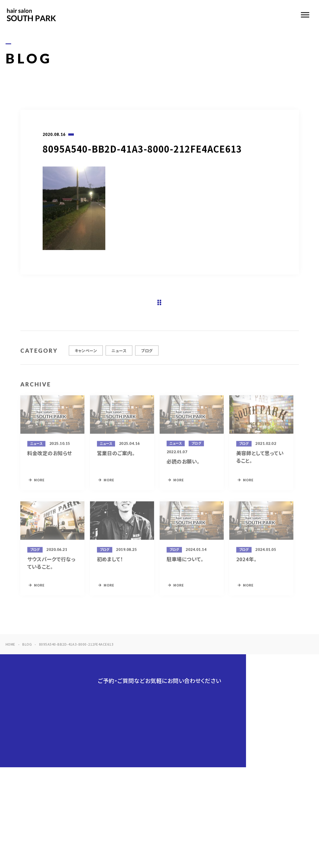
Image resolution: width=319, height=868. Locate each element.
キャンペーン (86, 356)
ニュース (119, 356)
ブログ (147, 356)
